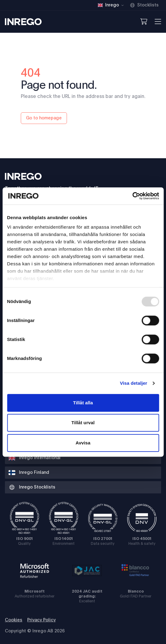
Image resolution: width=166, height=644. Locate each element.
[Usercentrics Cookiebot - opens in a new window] (132, 196)
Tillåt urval (83, 423)
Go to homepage (44, 118)
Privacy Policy (41, 620)
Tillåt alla (83, 403)
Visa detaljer (133, 383)
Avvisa (83, 443)
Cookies (14, 620)
